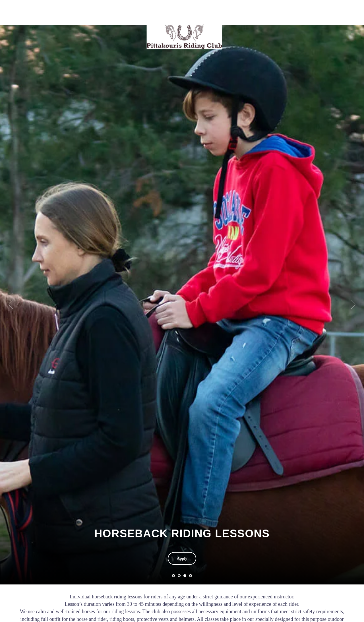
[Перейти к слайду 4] (191, 576)
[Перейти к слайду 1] (173, 576)
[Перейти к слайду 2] (179, 576)
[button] (182, 558)
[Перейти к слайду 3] (185, 576)
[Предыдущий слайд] (11, 274)
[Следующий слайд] (353, 274)
